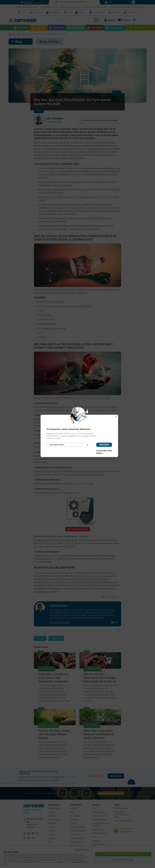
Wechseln (104, 445)
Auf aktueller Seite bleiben (104, 450)
